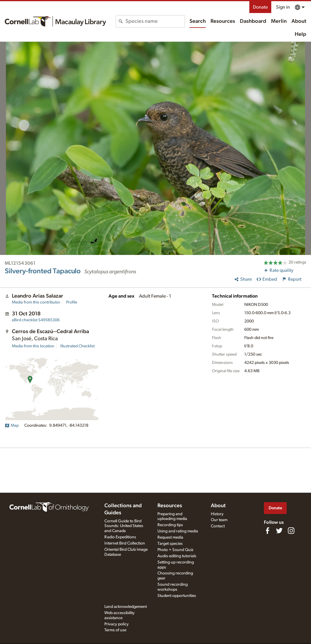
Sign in (283, 7)
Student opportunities (177, 596)
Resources (223, 21)
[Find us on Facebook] (267, 531)
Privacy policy (117, 624)
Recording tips (170, 525)
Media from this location (33, 346)
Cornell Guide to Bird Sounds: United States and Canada (124, 526)
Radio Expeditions (120, 537)
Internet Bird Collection (125, 543)
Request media (170, 537)
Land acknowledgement (126, 607)
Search (198, 21)
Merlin (279, 21)
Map (12, 425)
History (217, 514)
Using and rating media (178, 531)
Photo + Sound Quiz (175, 550)
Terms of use (115, 630)
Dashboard (253, 21)
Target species (170, 544)
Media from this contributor (36, 302)
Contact (218, 526)
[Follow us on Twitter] (279, 531)
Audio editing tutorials (177, 556)
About (299, 21)
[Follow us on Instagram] (291, 531)
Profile (72, 302)
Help (300, 34)
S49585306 (36, 320)
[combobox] (155, 21)
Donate (260, 7)
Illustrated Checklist (77, 346)
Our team (219, 520)
